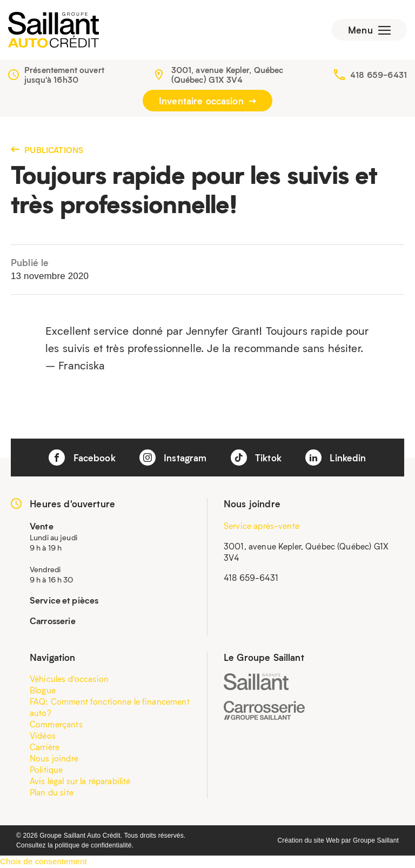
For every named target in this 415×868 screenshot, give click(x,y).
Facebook (82, 458)
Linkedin (336, 458)
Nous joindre (54, 758)
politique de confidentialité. (94, 845)
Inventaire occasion (207, 101)
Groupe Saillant (376, 840)
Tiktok (256, 458)
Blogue (43, 690)
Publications (47, 150)
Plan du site (52, 792)
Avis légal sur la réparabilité (80, 781)
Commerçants (56, 724)
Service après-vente (262, 526)
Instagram (173, 458)
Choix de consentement (43, 861)
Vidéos (43, 736)
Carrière (45, 747)
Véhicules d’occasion (69, 679)
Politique (46, 770)
